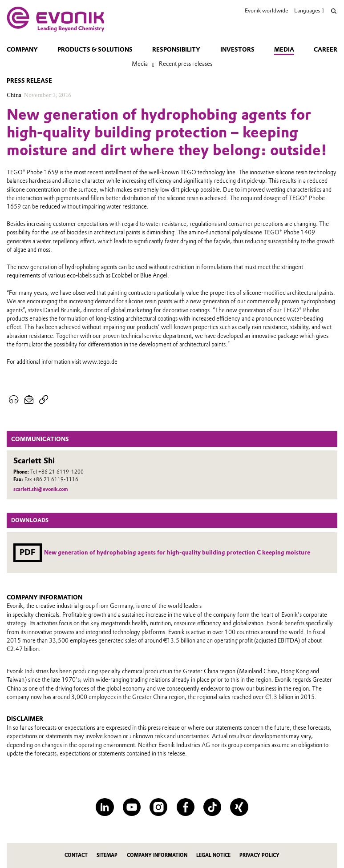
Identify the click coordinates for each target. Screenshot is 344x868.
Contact (76, 855)
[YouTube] (132, 807)
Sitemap (107, 855)
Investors (237, 50)
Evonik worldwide (266, 10)
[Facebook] (186, 807)
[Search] (334, 11)
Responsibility (176, 50)
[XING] (239, 807)
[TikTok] (212, 807)
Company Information (157, 855)
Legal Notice (213, 855)
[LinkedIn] (105, 807)
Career (326, 50)
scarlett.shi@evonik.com (41, 489)
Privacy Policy (259, 855)
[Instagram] (158, 807)
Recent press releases (186, 64)
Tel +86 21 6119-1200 (57, 472)
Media (284, 50)
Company (22, 50)
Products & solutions (95, 50)
